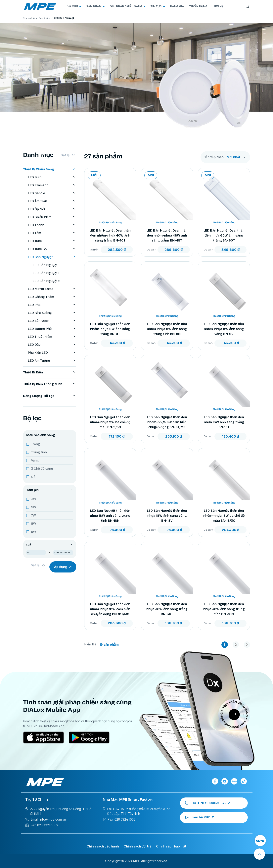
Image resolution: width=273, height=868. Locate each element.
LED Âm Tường (52, 361)
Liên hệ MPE (199, 817)
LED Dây (52, 345)
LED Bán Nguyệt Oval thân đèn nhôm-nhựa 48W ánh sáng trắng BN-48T (167, 235)
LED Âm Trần (52, 201)
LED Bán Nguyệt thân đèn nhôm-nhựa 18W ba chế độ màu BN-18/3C (224, 516)
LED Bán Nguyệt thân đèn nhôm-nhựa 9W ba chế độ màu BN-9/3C (110, 422)
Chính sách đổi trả (137, 846)
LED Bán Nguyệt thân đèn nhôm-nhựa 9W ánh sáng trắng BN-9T (110, 329)
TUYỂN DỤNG (198, 6)
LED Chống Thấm (52, 297)
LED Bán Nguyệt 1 (46, 273)
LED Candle (52, 193)
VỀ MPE (74, 6)
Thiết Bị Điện (50, 372)
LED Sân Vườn (52, 321)
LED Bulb (52, 177)
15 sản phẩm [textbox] (109, 645)
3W (34, 499)
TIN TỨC (158, 6)
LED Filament (52, 185)
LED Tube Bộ (52, 249)
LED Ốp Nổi (52, 209)
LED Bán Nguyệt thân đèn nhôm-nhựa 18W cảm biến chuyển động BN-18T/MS (110, 609)
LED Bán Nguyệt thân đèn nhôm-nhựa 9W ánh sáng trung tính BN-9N (167, 329)
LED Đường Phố (52, 329)
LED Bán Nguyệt (52, 257)
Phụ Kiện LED (52, 353)
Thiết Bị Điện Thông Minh (50, 384)
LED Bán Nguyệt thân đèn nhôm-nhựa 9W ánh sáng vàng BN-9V (224, 329)
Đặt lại (68, 155)
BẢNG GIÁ (177, 6)
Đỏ (33, 477)
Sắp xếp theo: (214, 157)
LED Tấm (52, 233)
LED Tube (52, 241)
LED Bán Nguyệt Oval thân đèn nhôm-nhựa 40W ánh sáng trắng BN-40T (110, 235)
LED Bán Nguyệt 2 (46, 281)
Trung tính (39, 452)
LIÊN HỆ (218, 6)
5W (34, 507)
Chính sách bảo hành (103, 846)
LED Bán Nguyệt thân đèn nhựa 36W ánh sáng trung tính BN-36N (224, 609)
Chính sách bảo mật (171, 846)
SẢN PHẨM (95, 6)
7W (33, 515)
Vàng (35, 460)
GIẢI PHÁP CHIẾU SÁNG (128, 6)
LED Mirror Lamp (52, 289)
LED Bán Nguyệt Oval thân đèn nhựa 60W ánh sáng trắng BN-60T (224, 235)
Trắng (35, 444)
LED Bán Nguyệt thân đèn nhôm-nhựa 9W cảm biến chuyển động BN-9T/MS (167, 422)
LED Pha (52, 305)
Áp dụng (63, 567)
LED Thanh (52, 225)
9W (34, 532)
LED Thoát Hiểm (52, 337)
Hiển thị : (91, 644)
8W (34, 524)
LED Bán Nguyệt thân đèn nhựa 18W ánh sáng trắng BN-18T (224, 422)
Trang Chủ (29, 18)
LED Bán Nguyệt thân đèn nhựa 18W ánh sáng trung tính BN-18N (110, 516)
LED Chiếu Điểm (52, 217)
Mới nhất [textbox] (234, 157)
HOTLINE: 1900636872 (207, 803)
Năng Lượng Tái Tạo (50, 396)
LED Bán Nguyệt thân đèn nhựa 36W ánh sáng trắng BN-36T (167, 609)
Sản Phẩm (44, 18)
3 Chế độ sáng (42, 469)
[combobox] (236, 157)
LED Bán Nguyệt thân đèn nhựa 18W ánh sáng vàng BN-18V (167, 516)
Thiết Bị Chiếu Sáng (50, 169)
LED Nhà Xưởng (52, 313)
